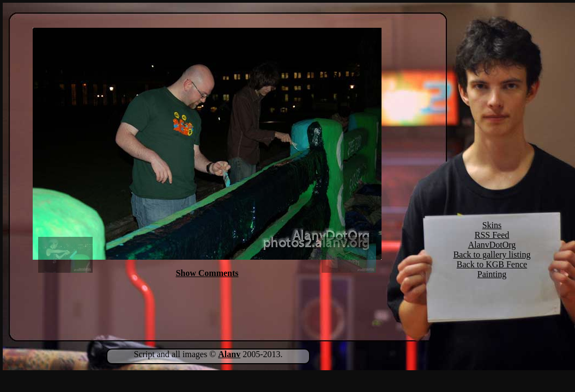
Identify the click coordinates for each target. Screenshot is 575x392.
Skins (492, 225)
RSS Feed (492, 235)
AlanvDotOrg (492, 245)
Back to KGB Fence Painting (492, 269)
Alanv (229, 354)
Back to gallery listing (492, 255)
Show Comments (207, 273)
